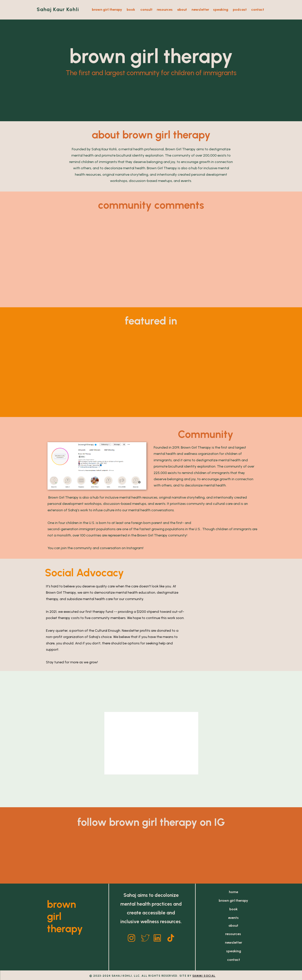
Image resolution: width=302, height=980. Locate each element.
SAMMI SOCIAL (204, 976)
